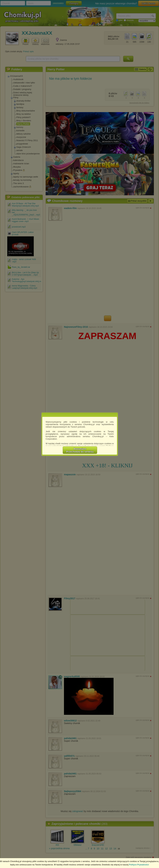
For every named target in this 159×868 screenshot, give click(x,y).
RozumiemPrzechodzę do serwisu (80, 450)
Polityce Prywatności (139, 865)
